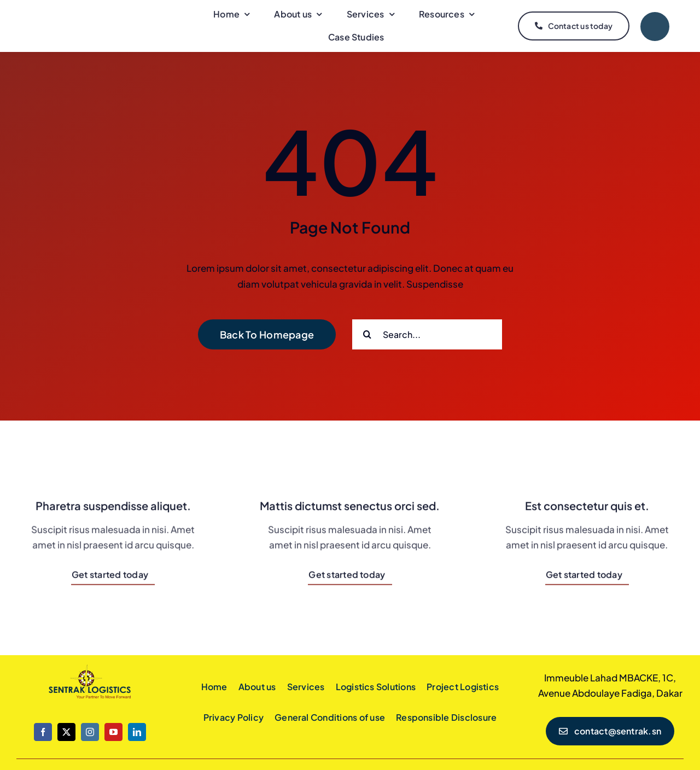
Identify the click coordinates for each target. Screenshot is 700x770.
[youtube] (113, 732)
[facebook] (43, 732)
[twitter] (66, 732)
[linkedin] (137, 732)
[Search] (367, 334)
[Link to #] (655, 27)
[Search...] (427, 334)
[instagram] (90, 732)
